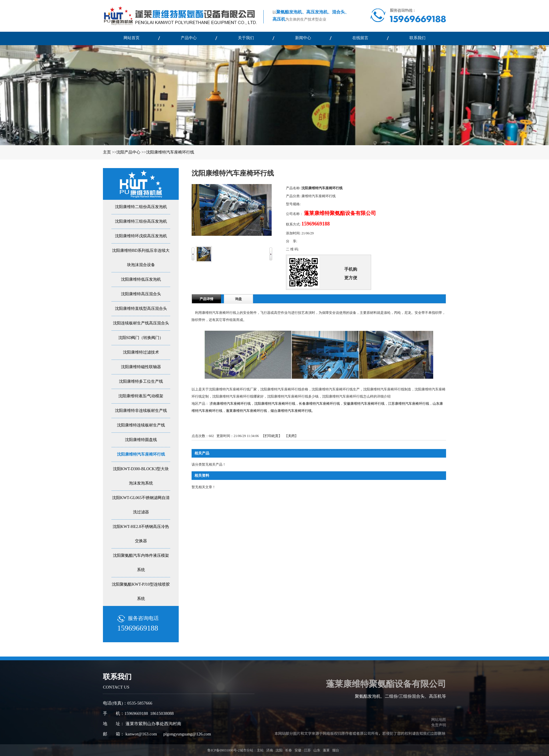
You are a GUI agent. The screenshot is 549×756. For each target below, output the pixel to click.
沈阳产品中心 (128, 152)
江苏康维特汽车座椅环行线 (409, 404)
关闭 (291, 436)
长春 (289, 750)
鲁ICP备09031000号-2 (223, 750)
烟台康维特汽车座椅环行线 (291, 411)
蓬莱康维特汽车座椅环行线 (246, 411)
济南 (270, 750)
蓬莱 (326, 750)
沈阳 (279, 750)
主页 (107, 152)
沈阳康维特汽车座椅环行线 (170, 152)
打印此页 (272, 436)
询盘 (238, 299)
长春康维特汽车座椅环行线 (319, 404)
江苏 (307, 750)
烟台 (336, 750)
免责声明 (439, 725)
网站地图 (438, 720)
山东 (317, 750)
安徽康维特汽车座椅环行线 (364, 404)
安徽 (298, 750)
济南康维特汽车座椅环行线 (230, 404)
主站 (260, 750)
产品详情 (206, 299)
